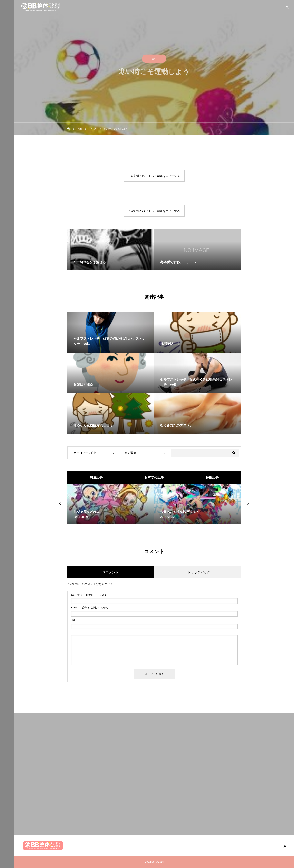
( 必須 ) (88, 595)
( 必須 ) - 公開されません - (90, 608)
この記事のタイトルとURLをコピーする (154, 176)
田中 (154, 59)
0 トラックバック (198, 572)
